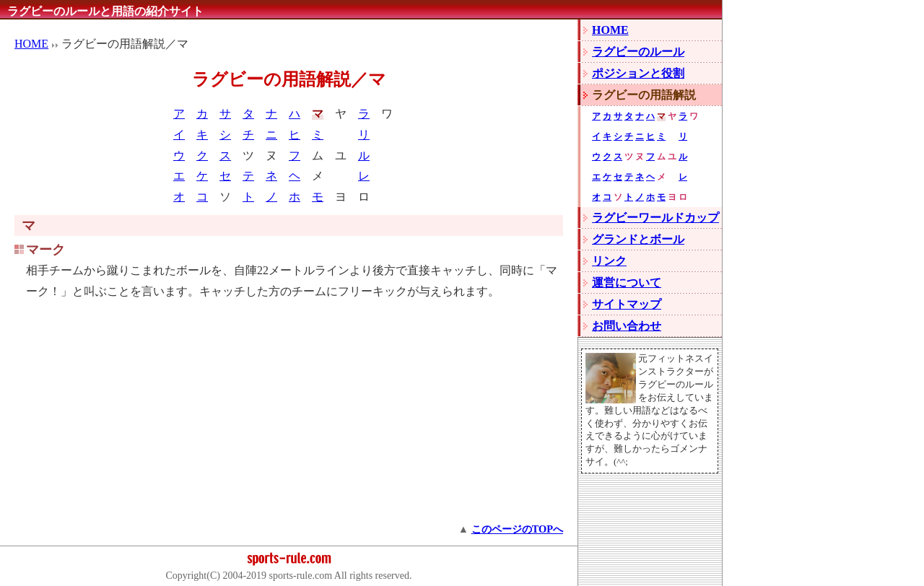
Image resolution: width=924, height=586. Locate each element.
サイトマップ (627, 304)
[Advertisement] (289, 418)
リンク (609, 261)
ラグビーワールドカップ (655, 218)
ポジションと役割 (638, 73)
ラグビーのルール (638, 52)
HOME (31, 44)
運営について (627, 283)
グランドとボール (638, 239)
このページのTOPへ (517, 529)
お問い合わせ (627, 326)
